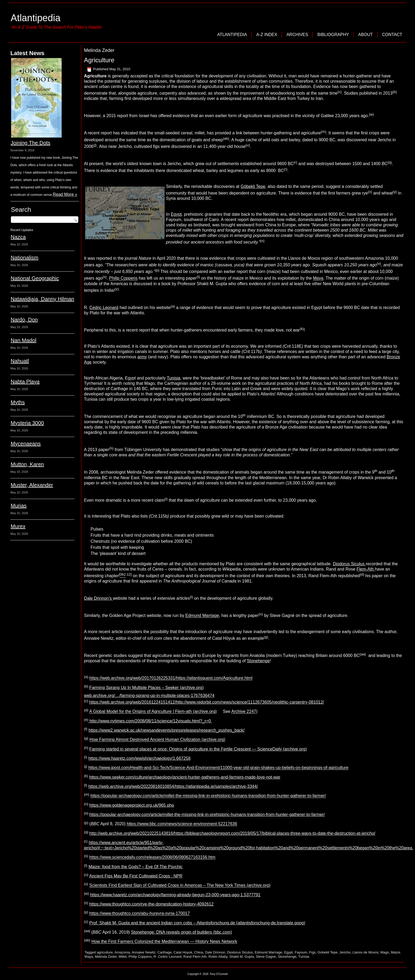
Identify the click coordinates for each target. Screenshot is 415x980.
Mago (385, 952)
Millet (123, 957)
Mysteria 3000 (27, 423)
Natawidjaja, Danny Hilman (42, 299)
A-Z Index (267, 35)
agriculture (105, 952)
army (142, 357)
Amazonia (122, 952)
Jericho (345, 952)
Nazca (18, 237)
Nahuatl (20, 361)
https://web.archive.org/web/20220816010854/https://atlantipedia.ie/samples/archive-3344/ (173, 786)
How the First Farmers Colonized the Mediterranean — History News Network (164, 942)
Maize (396, 952)
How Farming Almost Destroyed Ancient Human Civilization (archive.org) (157, 740)
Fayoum (301, 952)
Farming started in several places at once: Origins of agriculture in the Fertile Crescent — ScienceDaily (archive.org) (198, 749)
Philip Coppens (123, 278)
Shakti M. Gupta (242, 957)
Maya (318, 278)
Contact (392, 35)
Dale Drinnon (215, 952)
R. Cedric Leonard (168, 957)
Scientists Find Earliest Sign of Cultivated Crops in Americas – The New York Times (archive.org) (180, 886)
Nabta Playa (25, 382)
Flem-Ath (366, 569)
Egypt (176, 214)
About (365, 35)
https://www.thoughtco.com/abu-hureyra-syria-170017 (139, 914)
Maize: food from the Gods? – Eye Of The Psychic (135, 867)
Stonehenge (258, 661)
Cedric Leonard (104, 308)
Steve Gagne (266, 957)
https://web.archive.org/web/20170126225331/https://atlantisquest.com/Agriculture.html (171, 678)
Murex (18, 526)
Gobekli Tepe (328, 952)
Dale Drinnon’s (98, 598)
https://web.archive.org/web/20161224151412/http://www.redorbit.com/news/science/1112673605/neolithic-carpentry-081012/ (207, 702)
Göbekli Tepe (253, 186)
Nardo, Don (24, 320)
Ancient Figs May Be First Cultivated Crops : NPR (136, 876)
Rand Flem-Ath (195, 957)
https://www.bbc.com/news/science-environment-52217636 (182, 824)
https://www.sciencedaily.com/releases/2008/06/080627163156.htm (152, 857)
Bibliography (333, 35)
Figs (312, 952)
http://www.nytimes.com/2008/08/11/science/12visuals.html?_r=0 (150, 721)
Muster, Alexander (32, 485)
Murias (19, 506)
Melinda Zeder (106, 957)
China (199, 952)
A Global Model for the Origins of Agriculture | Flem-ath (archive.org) (153, 712)
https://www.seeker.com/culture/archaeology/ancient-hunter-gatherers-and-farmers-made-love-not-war (185, 777)
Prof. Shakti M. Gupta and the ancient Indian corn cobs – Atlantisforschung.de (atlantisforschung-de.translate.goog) (197, 923)
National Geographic (35, 278)
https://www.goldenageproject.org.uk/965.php (132, 805)
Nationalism (24, 258)
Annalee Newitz (143, 952)
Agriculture (99, 60)
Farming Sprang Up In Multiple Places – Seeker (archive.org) (146, 688)
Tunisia (173, 378)
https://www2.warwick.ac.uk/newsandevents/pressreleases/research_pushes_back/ (166, 730)
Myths (18, 402)
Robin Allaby (218, 957)
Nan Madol (23, 340)
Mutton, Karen (27, 464)
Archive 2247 (244, 712)
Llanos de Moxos (366, 952)
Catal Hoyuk (183, 952)
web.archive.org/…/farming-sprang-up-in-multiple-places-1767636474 (149, 696)
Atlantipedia (35, 18)
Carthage (164, 952)
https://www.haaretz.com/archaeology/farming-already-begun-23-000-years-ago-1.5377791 (175, 895)
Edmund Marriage (202, 616)
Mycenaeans (26, 444)
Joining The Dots (30, 143)
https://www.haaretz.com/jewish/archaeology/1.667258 (139, 758)
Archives (297, 35)
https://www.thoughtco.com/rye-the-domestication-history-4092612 (151, 904)
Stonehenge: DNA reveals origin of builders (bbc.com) (182, 932)
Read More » (65, 194)
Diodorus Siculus (349, 564)
